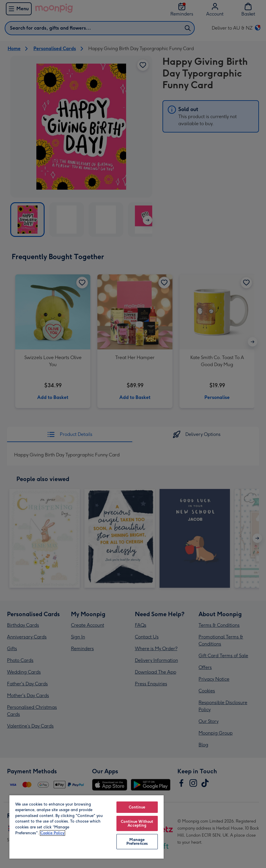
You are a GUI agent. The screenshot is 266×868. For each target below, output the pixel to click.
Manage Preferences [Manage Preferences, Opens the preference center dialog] (137, 842)
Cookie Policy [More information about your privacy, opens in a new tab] (52, 833)
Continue (137, 807)
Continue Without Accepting (137, 823)
